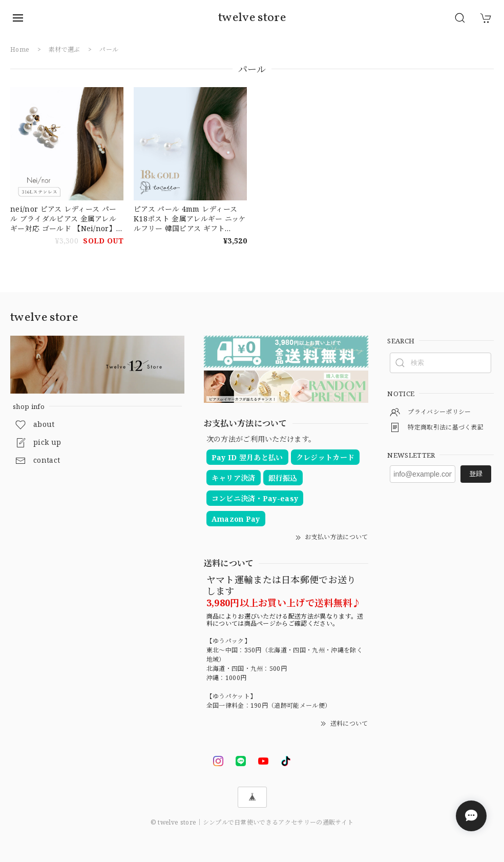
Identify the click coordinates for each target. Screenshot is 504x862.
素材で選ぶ (65, 49)
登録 (476, 474)
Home (20, 49)
